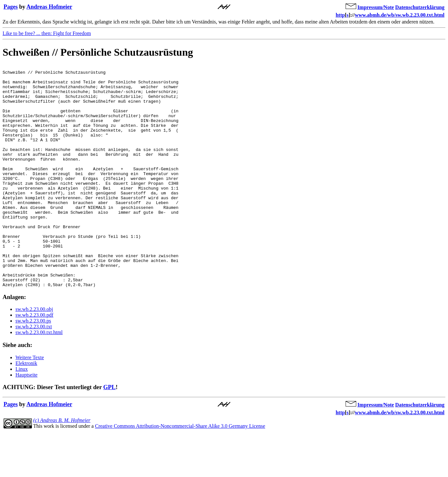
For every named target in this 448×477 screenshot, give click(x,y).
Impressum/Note (376, 7)
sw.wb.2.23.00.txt (34, 371)
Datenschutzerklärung (420, 7)
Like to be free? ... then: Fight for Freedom (47, 33)
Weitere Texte (30, 402)
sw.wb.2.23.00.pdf (34, 359)
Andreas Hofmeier (49, 7)
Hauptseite (26, 419)
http (340, 15)
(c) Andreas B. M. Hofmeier (62, 465)
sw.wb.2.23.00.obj (34, 354)
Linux (22, 413)
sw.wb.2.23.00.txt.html (39, 377)
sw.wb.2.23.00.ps (33, 365)
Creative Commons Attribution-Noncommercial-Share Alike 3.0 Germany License (180, 470)
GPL (110, 431)
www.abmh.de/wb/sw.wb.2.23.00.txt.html (400, 15)
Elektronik (26, 408)
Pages (11, 7)
